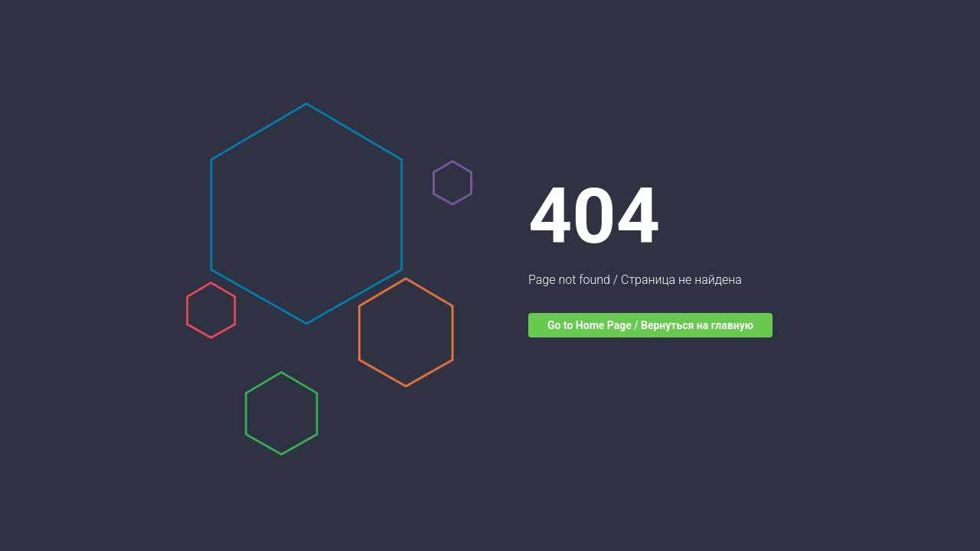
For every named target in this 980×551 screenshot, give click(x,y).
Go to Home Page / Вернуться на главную (650, 325)
